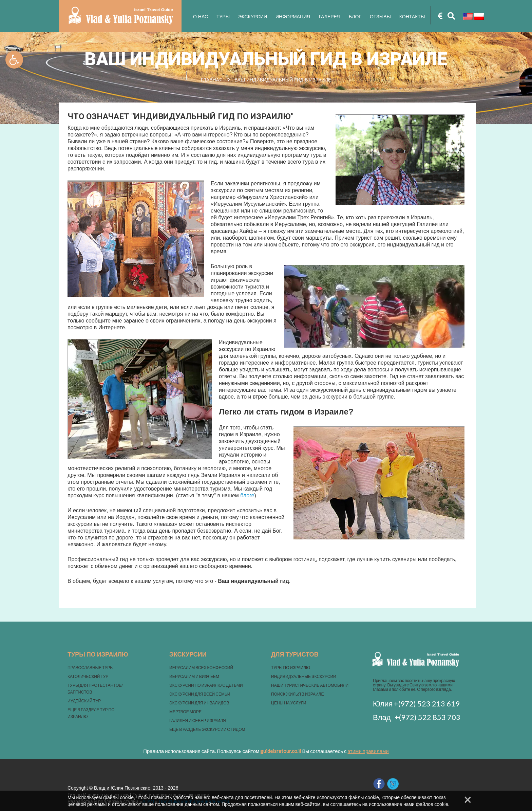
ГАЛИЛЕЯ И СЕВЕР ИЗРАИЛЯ (198, 721)
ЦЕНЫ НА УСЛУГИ (289, 703)
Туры (223, 17)
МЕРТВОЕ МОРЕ (185, 712)
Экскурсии (253, 17)
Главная (212, 80)
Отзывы (380, 17)
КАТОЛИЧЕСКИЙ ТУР (88, 676)
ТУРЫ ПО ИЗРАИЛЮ (291, 668)
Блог (355, 17)
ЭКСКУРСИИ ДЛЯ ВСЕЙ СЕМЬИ (200, 694)
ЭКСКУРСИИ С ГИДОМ (224, 729)
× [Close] (468, 799)
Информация (293, 17)
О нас (201, 17)
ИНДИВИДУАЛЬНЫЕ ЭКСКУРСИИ (304, 676)
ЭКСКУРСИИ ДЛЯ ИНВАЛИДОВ (199, 703)
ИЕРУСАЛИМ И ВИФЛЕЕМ (194, 676)
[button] (14, 60)
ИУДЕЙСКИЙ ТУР (84, 701)
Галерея (329, 17)
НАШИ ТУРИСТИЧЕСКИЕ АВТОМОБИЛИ (310, 685)
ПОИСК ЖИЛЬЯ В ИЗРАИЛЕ (297, 694)
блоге (247, 495)
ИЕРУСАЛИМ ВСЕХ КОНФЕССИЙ (201, 668)
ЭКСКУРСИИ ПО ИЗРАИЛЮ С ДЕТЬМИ (206, 685)
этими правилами (368, 751)
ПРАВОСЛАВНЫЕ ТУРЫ (91, 668)
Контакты (412, 17)
